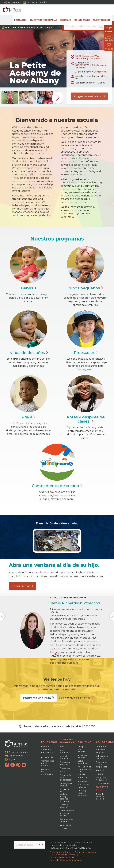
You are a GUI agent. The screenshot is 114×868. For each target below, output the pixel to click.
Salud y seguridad (83, 762)
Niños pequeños (64, 751)
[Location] (84, 26)
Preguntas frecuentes (101, 779)
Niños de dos (29, 353)
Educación (21, 20)
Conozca (22, 586)
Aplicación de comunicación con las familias (85, 770)
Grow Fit (64, 828)
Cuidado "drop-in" (64, 806)
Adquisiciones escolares (103, 757)
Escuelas (66, 20)
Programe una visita (35, 2)
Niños (86, 288)
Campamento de (57, 486)
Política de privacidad (85, 852)
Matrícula (82, 777)
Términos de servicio (65, 855)
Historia (100, 774)
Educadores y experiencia (47, 755)
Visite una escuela (82, 756)
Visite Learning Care (60, 852)
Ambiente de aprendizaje (47, 771)
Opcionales (65, 825)
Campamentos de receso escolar (67, 813)
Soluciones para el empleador (102, 764)
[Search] (101, 26)
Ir (58, 27)
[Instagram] (13, 765)
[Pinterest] (18, 765)
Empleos (100, 752)
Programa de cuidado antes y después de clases (64, 795)
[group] (10, 98)
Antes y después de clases (86, 419)
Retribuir (100, 770)
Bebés (63, 747)
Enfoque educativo (46, 748)
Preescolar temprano (65, 763)
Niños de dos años (64, 757)
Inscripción (83, 781)
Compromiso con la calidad (48, 763)
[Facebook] (7, 765)
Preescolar (65, 768)
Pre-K (62, 771)
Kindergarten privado (66, 785)
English (12, 759)
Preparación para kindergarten (66, 777)
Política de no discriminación (64, 857)
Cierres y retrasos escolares (82, 793)
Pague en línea (16, 756)
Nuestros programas (44, 20)
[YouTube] (24, 765)
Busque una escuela (82, 749)
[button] (56, 654)
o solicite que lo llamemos (75, 698)
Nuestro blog (102, 20)
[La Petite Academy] (11, 10)
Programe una (39, 698)
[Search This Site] (30, 845)
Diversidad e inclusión (101, 748)
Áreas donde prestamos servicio (66, 860)
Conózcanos (82, 20)
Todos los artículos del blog (100, 796)
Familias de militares (83, 786)
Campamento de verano (66, 820)
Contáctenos (101, 72)
